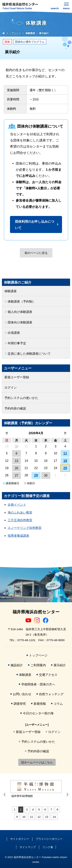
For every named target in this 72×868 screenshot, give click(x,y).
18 (65, 461)
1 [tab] (15, 810)
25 (65, 468)
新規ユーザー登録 (17, 377)
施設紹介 (17, 665)
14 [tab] (54, 817)
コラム (58, 704)
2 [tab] (21, 810)
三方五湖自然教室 (20, 520)
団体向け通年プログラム (30, 42)
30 (17, 446)
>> (65, 433)
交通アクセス (48, 675)
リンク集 (48, 847)
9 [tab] (17, 817)
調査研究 (20, 704)
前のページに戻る (36, 253)
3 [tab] (27, 810)
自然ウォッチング (51, 694)
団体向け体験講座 (20, 322)
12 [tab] (39, 817)
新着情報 (40, 704)
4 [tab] (33, 810)
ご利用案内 (38, 665)
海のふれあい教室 (20, 512)
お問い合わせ (22, 694)
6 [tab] (45, 810)
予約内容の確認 (15, 408)
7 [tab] (51, 810)
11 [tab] (31, 817)
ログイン (11, 388)
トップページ (38, 655)
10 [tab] (24, 817)
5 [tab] (39, 810)
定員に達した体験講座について (29, 354)
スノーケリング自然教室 (25, 528)
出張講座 (14, 333)
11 (65, 453)
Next (67, 795)
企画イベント (17, 505)
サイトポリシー (20, 839)
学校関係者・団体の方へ (38, 684)
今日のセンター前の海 (38, 713)
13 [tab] (47, 817)
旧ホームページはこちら (37, 762)
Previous (5, 795)
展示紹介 (60, 665)
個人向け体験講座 (20, 312)
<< (7, 433)
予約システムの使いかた (21, 398)
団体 (7, 42)
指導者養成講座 (18, 536)
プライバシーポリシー (49, 839)
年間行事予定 (17, 343)
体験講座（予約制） (22, 302)
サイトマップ (28, 847)
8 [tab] (57, 810)
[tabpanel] (36, 789)
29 (36, 475)
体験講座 (11, 291)
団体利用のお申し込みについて (35, 225)
